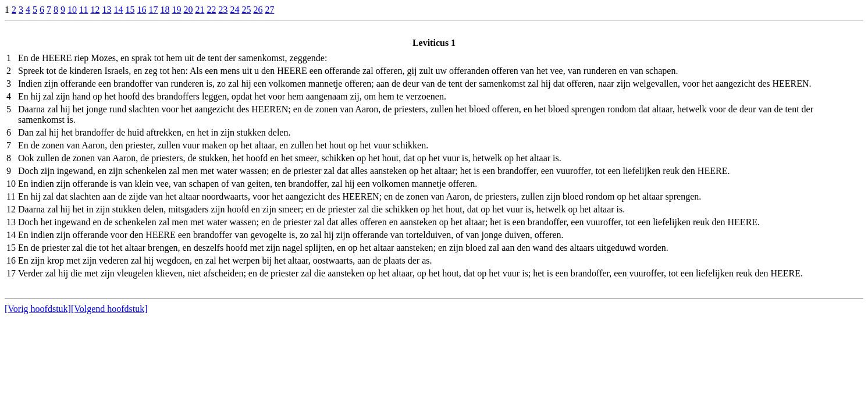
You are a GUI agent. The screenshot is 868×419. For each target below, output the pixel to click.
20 (188, 10)
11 (83, 10)
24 (234, 10)
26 (258, 10)
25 (246, 10)
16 (141, 10)
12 (95, 10)
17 (153, 10)
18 (165, 10)
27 (269, 10)
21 (200, 10)
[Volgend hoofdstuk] (109, 309)
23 (223, 10)
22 (211, 10)
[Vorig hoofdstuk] (38, 309)
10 (72, 10)
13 (106, 10)
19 (176, 10)
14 (118, 10)
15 (130, 10)
